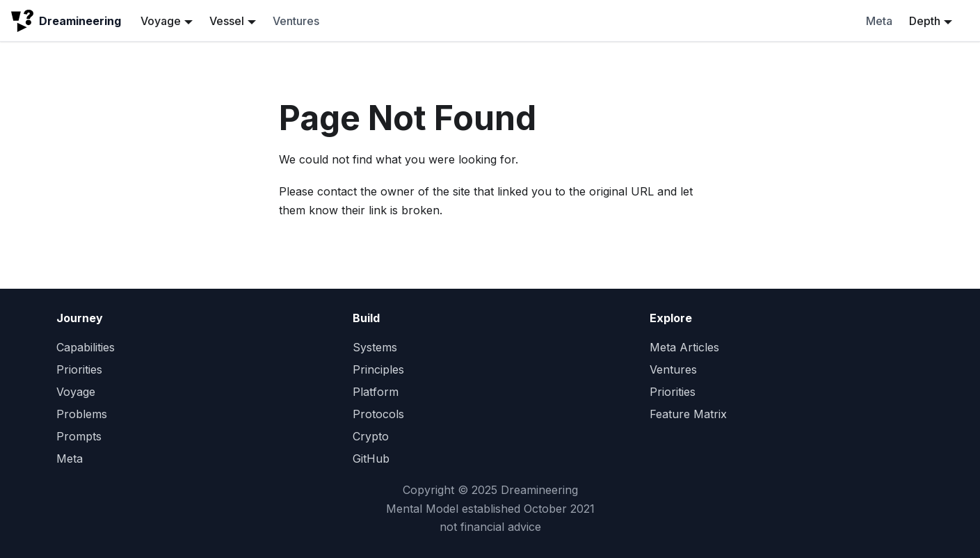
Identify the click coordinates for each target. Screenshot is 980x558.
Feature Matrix (688, 414)
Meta (879, 21)
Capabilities (86, 347)
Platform (376, 392)
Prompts (79, 436)
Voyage (76, 392)
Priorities (79, 369)
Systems (375, 347)
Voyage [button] (161, 21)
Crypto (371, 436)
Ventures (296, 21)
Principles (378, 369)
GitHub (371, 459)
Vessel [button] (227, 21)
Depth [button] (925, 21)
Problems (82, 414)
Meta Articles (684, 347)
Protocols (378, 414)
